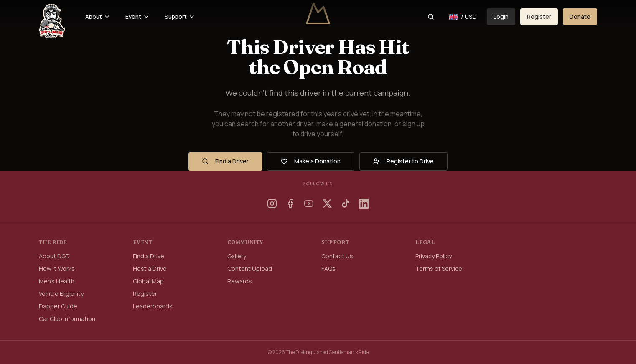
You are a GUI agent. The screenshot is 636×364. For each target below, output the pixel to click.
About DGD (54, 256)
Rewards (240, 281)
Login (501, 17)
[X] (327, 204)
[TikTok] (346, 204)
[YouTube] (309, 204)
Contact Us (337, 256)
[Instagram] (272, 204)
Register (539, 17)
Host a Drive (150, 269)
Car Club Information (67, 319)
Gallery (237, 256)
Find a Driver (225, 161)
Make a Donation (311, 161)
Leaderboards (153, 306)
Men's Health (57, 281)
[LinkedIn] (364, 204)
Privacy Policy (434, 256)
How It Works (57, 269)
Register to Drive (403, 161)
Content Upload (250, 269)
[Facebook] (290, 204)
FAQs (328, 269)
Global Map (148, 281)
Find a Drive (149, 256)
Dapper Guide (58, 306)
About (98, 17)
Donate (580, 17)
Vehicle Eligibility (61, 294)
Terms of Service (439, 269)
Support (180, 17)
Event (137, 17)
